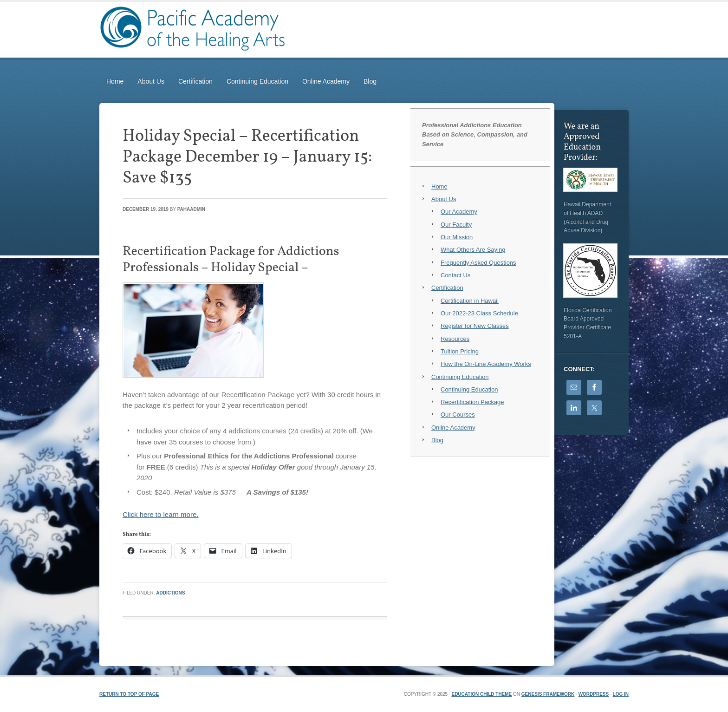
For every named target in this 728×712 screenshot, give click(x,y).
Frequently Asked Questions (478, 263)
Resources (455, 339)
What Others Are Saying (473, 250)
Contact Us (455, 275)
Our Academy (459, 212)
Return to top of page (129, 694)
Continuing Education (257, 81)
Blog (370, 81)
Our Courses (458, 415)
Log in (621, 694)
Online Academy (326, 81)
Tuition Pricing (460, 351)
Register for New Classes (475, 326)
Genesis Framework (548, 694)
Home (115, 81)
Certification (195, 81)
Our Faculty (456, 225)
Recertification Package (472, 402)
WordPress (594, 694)
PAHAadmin (191, 209)
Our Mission (457, 237)
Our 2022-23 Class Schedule (479, 313)
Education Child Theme (481, 694)
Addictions (170, 593)
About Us (151, 81)
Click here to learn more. (160, 514)
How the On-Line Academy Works (486, 364)
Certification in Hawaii (470, 301)
